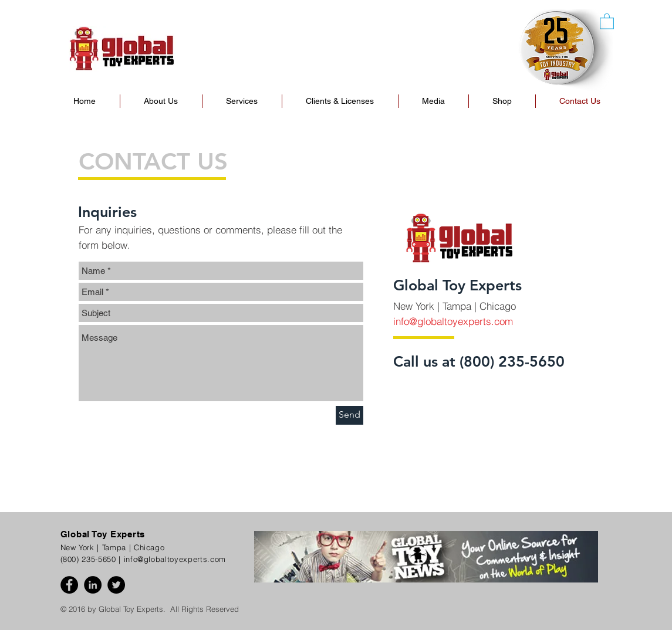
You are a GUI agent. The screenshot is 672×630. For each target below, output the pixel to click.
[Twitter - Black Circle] (116, 585)
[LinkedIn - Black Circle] (93, 585)
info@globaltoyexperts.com (453, 321)
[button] (502, 101)
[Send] (349, 415)
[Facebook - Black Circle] (69, 585)
